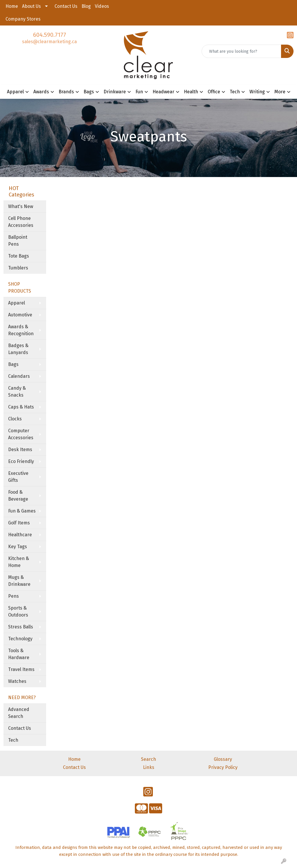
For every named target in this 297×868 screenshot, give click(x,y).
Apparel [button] (15, 92)
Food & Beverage (18, 496)
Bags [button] (89, 92)
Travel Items (21, 669)
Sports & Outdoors (18, 611)
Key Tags (18, 547)
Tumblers (18, 268)
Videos (102, 6)
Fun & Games (22, 511)
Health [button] (191, 92)
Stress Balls (21, 627)
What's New (21, 206)
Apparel (17, 303)
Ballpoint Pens (18, 241)
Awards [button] (41, 92)
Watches (17, 681)
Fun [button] (139, 92)
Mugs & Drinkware (19, 581)
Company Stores (23, 19)
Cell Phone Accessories (21, 222)
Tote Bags (19, 256)
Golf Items (19, 523)
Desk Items (20, 449)
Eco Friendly (21, 461)
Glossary (223, 759)
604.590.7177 (50, 35)
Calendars (19, 376)
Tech (13, 740)
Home (12, 6)
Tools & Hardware (19, 654)
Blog (86, 6)
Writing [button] (257, 92)
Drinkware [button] (115, 92)
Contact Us (66, 6)
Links (149, 767)
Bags (13, 364)
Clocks (15, 419)
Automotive (20, 315)
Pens (13, 596)
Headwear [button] (163, 92)
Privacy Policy (223, 767)
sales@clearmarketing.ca (49, 42)
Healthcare (20, 535)
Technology (20, 639)
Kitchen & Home (19, 562)
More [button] (280, 92)
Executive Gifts (18, 477)
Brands (66, 92)
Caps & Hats (21, 407)
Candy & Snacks (17, 392)
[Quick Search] (241, 51)
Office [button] (214, 92)
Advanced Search (19, 713)
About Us (31, 6)
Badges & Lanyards (18, 349)
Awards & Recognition (21, 330)
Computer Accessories (21, 434)
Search (148, 759)
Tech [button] (235, 92)
